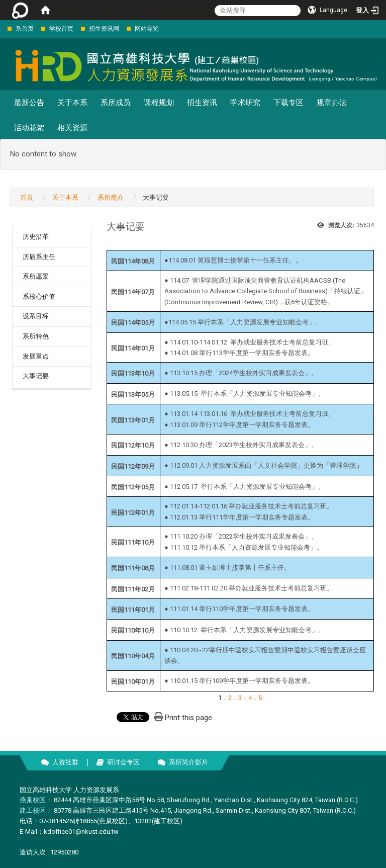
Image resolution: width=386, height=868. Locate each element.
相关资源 (72, 128)
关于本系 (72, 103)
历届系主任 (39, 257)
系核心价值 (39, 296)
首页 (27, 197)
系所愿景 (36, 276)
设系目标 (36, 316)
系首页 (25, 29)
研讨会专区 (123, 762)
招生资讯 (202, 103)
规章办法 (332, 103)
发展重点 (36, 356)
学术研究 (245, 103)
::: (2, 28)
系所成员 (116, 103)
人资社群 (65, 762)
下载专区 (288, 103)
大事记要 (36, 376)
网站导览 (147, 29)
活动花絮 (29, 128)
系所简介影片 (188, 762)
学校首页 (61, 29)
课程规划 (159, 103)
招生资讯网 (104, 29)
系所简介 (111, 197)
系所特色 (36, 336)
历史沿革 (36, 237)
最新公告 (29, 103)
